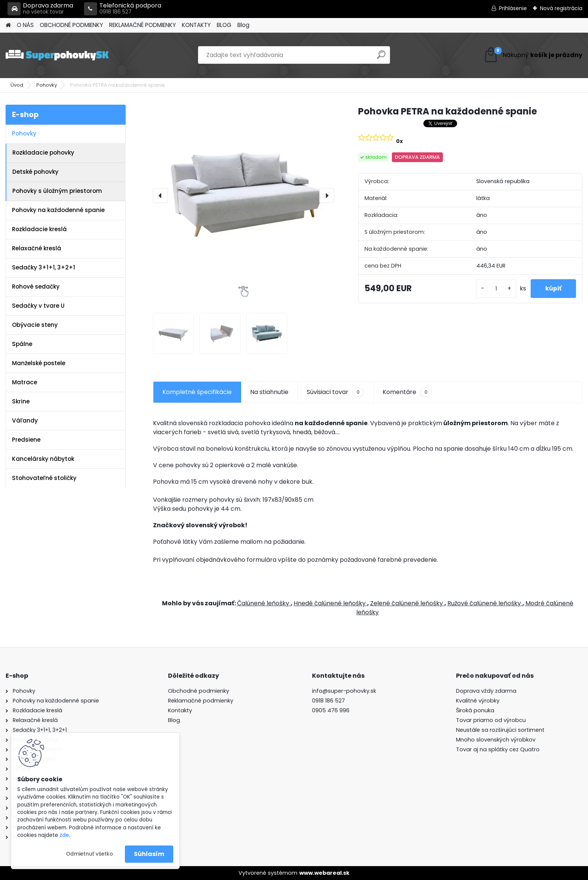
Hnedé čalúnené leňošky (330, 603)
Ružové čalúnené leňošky (485, 603)
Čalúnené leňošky (264, 603)
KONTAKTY (196, 25)
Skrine (21, 401)
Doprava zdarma (40, 9)
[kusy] (495, 289)
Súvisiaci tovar (335, 392)
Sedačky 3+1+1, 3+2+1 (43, 267)
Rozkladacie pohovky (43, 153)
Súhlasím (149, 854)
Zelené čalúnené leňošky (407, 603)
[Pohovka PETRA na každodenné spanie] (244, 195)
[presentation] (160, 196)
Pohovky (47, 85)
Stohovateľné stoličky (44, 478)
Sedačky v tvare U (38, 306)
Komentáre (407, 392)
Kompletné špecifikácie (197, 392)
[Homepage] (8, 25)
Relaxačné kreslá (37, 248)
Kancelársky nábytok (43, 459)
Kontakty (180, 710)
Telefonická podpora (123, 9)
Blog (243, 25)
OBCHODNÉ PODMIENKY (71, 25)
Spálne (22, 344)
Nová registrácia (561, 8)
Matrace (25, 382)
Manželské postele (39, 363)
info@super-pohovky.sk (344, 691)
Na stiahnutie (269, 392)
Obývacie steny (35, 325)
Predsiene (26, 440)
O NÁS (25, 25)
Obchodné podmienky (199, 691)
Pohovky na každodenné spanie (58, 210)
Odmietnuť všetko (89, 854)
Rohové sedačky (36, 287)
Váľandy (25, 420)
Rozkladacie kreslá (39, 229)
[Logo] (57, 55)
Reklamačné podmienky (201, 701)
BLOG (224, 25)
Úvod (17, 85)
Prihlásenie (513, 8)
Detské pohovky (35, 172)
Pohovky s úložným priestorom (57, 191)
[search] (381, 58)
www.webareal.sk (324, 873)
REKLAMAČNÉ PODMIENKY (142, 25)
